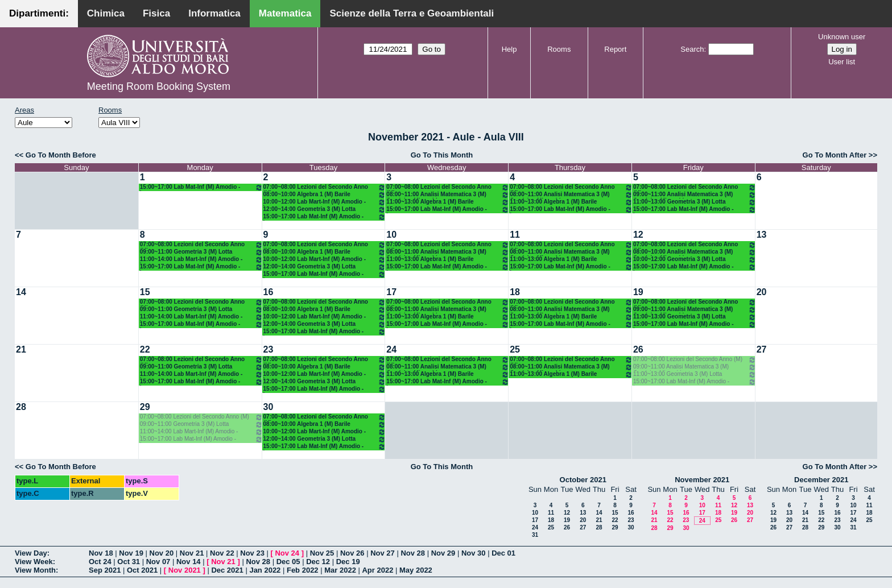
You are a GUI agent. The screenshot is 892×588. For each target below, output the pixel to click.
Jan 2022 (265, 570)
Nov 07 (158, 562)
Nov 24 (287, 553)
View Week (34, 562)
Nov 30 (474, 553)
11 (515, 235)
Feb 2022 (303, 570)
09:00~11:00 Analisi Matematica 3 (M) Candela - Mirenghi (695, 195)
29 (145, 407)
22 (145, 349)
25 (515, 349)
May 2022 (416, 570)
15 (145, 292)
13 (762, 235)
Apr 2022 (377, 570)
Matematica (285, 13)
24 (391, 349)
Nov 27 (383, 553)
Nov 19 (131, 553)
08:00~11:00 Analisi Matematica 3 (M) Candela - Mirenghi (448, 195)
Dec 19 (348, 562)
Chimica (106, 13)
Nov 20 (162, 553)
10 (391, 235)
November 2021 (702, 480)
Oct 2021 (142, 570)
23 (269, 349)
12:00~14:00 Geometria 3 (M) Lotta (325, 210)
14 (21, 292)
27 (762, 349)
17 (391, 292)
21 (21, 349)
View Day (31, 553)
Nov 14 (189, 562)
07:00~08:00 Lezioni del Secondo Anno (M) (325, 187)
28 (21, 407)
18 (515, 292)
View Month (35, 570)
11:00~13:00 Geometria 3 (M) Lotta (695, 202)
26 (638, 349)
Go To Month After (835, 155)
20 (762, 292)
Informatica (214, 13)
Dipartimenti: (39, 13)
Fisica (156, 13)
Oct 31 (129, 562)
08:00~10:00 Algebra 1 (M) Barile (325, 195)
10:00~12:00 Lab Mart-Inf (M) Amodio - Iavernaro (325, 202)
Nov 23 (252, 553)
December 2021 (821, 480)
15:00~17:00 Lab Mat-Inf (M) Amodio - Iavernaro (201, 187)
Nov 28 (413, 553)
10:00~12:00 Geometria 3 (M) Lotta (695, 260)
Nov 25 (322, 553)
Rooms (559, 49)
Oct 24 (100, 562)
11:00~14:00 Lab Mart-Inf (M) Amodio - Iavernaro (201, 260)
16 (269, 292)
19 (638, 292)
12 (638, 235)
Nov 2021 (185, 570)
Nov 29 (443, 553)
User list (842, 62)
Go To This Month (442, 155)
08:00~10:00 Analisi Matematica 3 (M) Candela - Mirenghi (695, 252)
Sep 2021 (105, 570)
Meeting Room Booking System (159, 86)
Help (509, 49)
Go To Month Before (61, 155)
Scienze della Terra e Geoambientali (412, 13)
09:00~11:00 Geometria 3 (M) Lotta (201, 252)
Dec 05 (288, 562)
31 (535, 535)
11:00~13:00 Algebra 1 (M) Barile (448, 202)
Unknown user (842, 37)
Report (615, 49)
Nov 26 (352, 553)
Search (692, 49)
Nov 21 (192, 553)
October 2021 (583, 480)
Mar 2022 (340, 570)
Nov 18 (101, 553)
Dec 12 (318, 562)
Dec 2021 (227, 570)
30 (269, 407)
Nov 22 (222, 553)
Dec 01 (503, 553)
